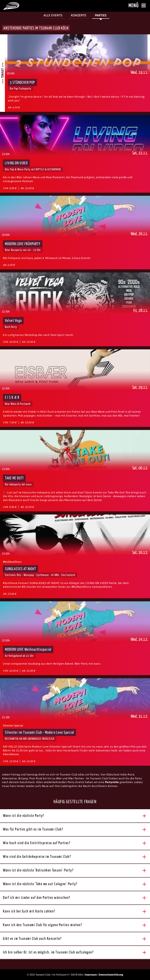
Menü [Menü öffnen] (138, 6)
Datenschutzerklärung (111, 975)
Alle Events (53, 15)
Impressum (91, 975)
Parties (101, 15)
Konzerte (79, 15)
